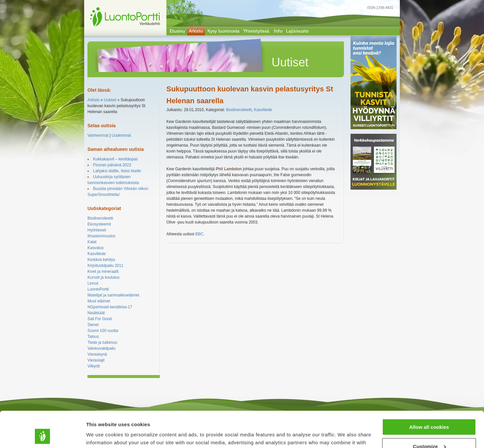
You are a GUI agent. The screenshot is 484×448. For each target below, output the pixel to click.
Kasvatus (96, 248)
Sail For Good (100, 319)
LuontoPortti (98, 289)
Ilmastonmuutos (101, 236)
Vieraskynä (97, 354)
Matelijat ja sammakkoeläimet (113, 295)
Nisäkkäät (96, 313)
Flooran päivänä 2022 (112, 165)
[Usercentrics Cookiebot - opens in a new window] (43, 435)
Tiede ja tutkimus (102, 342)
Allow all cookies (429, 393)
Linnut (93, 283)
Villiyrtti (94, 366)
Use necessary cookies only (429, 432)
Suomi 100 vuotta (103, 331)
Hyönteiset (97, 230)
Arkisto (94, 100)
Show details (101, 435)
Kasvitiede (97, 254)
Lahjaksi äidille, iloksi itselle (117, 171)
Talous (93, 337)
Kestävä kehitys (101, 260)
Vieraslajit (96, 360)
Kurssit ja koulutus (103, 277)
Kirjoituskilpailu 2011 (105, 266)
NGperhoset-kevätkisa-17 (110, 307)
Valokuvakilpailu (101, 348)
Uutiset (110, 100)
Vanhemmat (98, 135)
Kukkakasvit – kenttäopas (115, 159)
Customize (429, 413)
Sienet (93, 325)
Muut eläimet (99, 301)
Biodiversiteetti (100, 218)
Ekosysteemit (99, 224)
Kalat (92, 242)
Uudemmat (121, 135)
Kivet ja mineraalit (103, 271)
